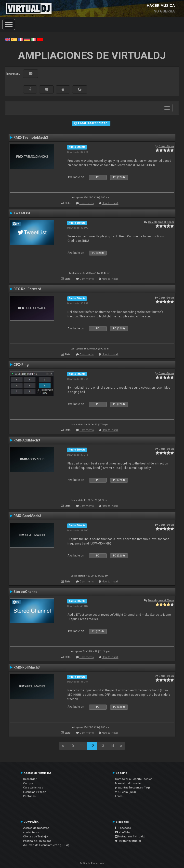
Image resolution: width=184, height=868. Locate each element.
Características (33, 787)
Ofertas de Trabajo (35, 836)
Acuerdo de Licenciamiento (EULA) (46, 845)
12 (92, 746)
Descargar (30, 779)
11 (82, 746)
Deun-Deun (166, 146)
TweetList (22, 213)
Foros (119, 796)
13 (102, 746)
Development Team (161, 222)
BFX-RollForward (27, 289)
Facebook (123, 828)
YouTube (123, 832)
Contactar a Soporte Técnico (134, 779)
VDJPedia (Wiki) (125, 792)
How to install (110, 203)
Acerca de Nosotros (36, 828)
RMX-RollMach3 (27, 667)
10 (72, 746)
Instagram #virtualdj (130, 836)
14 (112, 746)
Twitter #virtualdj (128, 841)
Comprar (29, 783)
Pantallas (29, 796)
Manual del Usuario (128, 783)
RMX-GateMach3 (27, 516)
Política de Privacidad (37, 841)
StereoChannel (26, 592)
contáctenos (31, 832)
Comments (87, 203)
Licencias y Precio (35, 792)
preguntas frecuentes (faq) (132, 787)
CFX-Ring (21, 365)
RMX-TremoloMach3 (31, 138)
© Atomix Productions (92, 863)
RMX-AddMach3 (27, 440)
